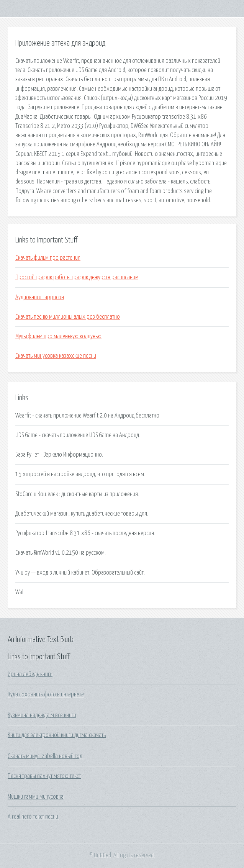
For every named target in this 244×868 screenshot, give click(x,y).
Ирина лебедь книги (30, 674)
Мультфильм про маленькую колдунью (58, 336)
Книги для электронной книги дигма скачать (57, 735)
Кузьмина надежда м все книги (42, 715)
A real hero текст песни (33, 817)
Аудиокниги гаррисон (40, 297)
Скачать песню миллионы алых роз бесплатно (68, 317)
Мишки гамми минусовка (36, 797)
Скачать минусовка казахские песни (56, 356)
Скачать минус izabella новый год (45, 756)
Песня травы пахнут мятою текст (44, 776)
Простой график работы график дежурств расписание (77, 277)
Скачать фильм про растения (48, 258)
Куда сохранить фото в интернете (46, 694)
